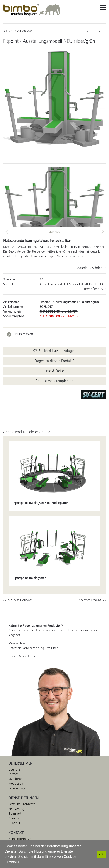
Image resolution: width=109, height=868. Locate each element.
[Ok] (101, 854)
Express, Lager (18, 788)
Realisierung (16, 809)
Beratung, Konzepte (22, 804)
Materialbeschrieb (91, 268)
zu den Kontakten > (22, 656)
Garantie (14, 818)
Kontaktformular (20, 839)
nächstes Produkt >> (92, 600)
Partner (13, 774)
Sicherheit (15, 813)
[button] (7, 230)
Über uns (14, 769)
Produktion (16, 784)
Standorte (15, 779)
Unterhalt (15, 823)
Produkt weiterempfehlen (54, 381)
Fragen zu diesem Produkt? (55, 361)
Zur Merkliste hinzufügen (54, 351)
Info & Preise (55, 371)
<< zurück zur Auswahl (18, 31)
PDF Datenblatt (23, 334)
